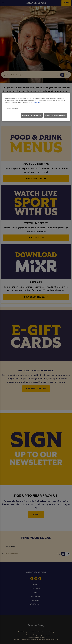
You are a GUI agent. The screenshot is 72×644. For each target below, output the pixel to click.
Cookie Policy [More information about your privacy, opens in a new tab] (37, 102)
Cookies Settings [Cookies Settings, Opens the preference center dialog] (13, 109)
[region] (36, 107)
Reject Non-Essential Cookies (32, 115)
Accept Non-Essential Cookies (55, 115)
